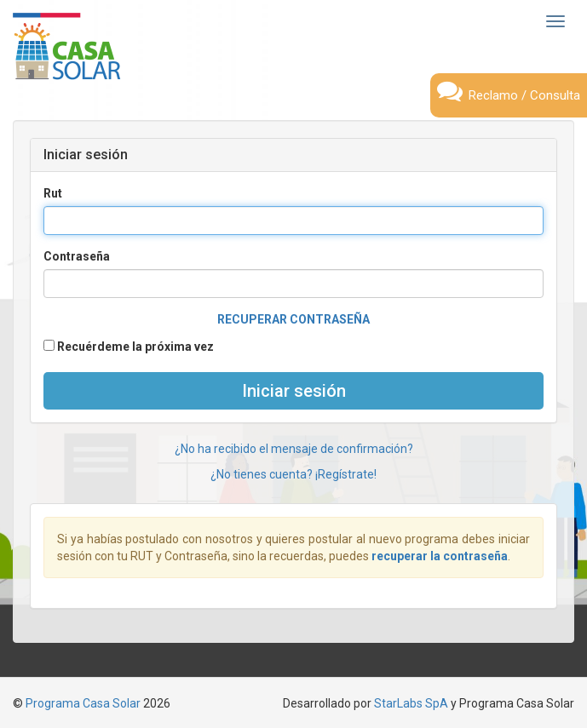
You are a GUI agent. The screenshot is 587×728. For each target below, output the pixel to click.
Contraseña (77, 256)
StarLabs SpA (411, 703)
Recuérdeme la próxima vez (129, 347)
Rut (53, 193)
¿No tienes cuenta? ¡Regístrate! (293, 474)
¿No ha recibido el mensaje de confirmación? (294, 449)
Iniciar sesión (294, 391)
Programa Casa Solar (83, 703)
